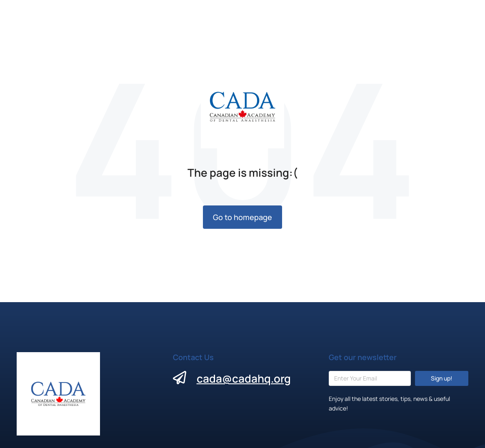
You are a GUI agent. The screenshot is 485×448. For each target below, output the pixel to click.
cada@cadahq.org (244, 378)
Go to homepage (242, 217)
